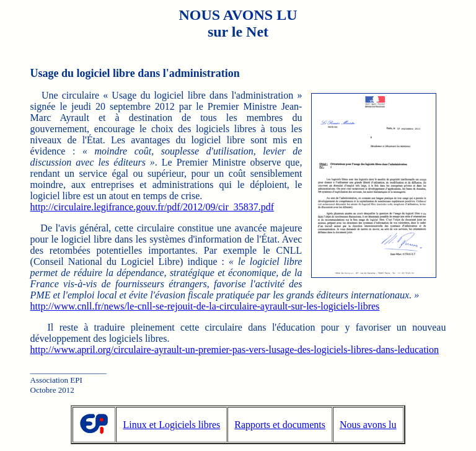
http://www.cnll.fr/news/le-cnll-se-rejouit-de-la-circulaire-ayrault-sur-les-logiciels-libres (205, 306)
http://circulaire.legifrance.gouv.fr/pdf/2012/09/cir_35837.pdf (152, 207)
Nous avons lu (368, 425)
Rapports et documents (280, 425)
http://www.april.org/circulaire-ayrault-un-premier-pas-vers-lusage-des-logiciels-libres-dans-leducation (235, 350)
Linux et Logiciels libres (171, 425)
